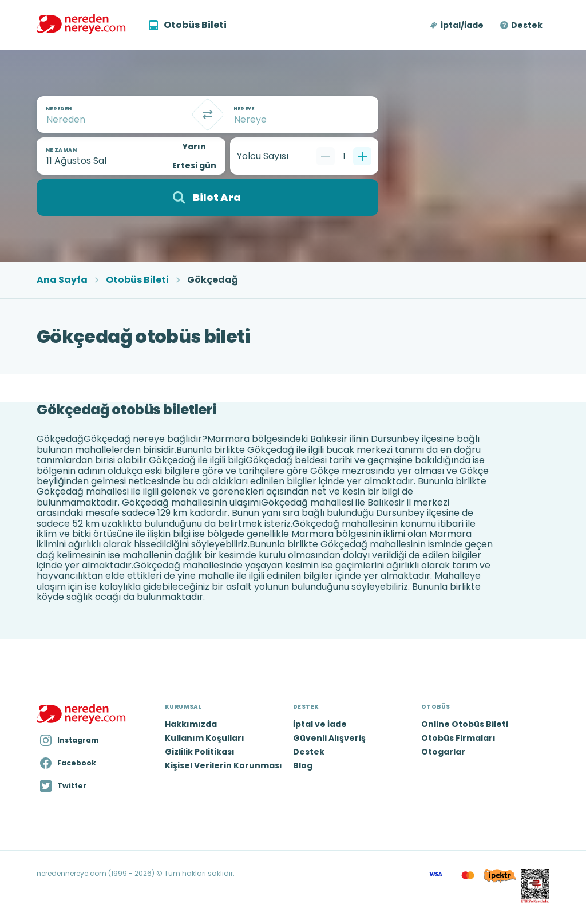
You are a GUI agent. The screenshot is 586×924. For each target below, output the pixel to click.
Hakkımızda (191, 724)
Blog (303, 765)
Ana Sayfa (62, 280)
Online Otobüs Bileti (465, 724)
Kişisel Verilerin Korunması (223, 765)
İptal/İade (462, 25)
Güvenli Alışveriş (329, 738)
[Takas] (208, 114)
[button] (458, 25)
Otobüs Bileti (137, 280)
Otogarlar (443, 752)
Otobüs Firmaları (458, 738)
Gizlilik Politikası (200, 752)
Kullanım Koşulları (205, 738)
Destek (527, 25)
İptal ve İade (320, 724)
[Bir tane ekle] (362, 156)
